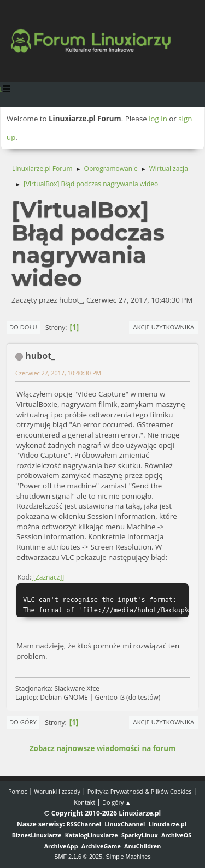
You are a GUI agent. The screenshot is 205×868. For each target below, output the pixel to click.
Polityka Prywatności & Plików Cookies (140, 791)
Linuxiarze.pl (168, 824)
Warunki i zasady (57, 791)
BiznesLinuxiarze (37, 835)
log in (158, 119)
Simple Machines (128, 857)
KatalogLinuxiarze (92, 835)
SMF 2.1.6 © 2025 (78, 857)
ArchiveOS (176, 835)
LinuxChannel (125, 824)
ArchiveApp (61, 846)
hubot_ (40, 356)
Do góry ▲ (117, 802)
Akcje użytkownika (164, 327)
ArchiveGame (101, 846)
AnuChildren (142, 846)
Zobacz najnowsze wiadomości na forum (102, 748)
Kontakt (84, 802)
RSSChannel (84, 824)
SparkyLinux (140, 835)
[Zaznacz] (48, 577)
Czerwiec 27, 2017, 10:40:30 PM (58, 373)
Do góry (23, 722)
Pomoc (18, 791)
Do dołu (23, 327)
